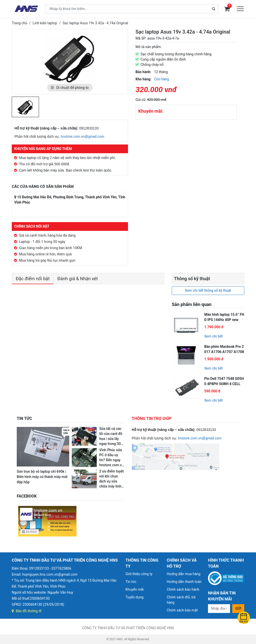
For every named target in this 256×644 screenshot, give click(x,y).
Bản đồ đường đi (27, 611)
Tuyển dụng (134, 597)
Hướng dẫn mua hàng (183, 574)
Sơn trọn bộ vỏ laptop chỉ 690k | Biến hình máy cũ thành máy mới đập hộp (42, 477)
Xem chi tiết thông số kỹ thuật (208, 290)
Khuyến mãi (135, 589)
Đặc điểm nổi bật (33, 279)
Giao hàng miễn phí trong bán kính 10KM (50, 248)
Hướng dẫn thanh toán (184, 582)
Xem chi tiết (213, 336)
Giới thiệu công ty (139, 574)
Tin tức (131, 582)
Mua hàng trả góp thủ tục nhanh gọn (47, 260)
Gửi (238, 608)
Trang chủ (19, 23)
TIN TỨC (24, 419)
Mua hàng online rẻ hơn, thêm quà (45, 254)
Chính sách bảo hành (183, 589)
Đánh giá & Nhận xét (78, 279)
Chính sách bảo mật (182, 610)
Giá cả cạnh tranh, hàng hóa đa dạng (47, 235)
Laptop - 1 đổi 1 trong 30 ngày (42, 242)
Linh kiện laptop (45, 23)
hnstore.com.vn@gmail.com (82, 136)
